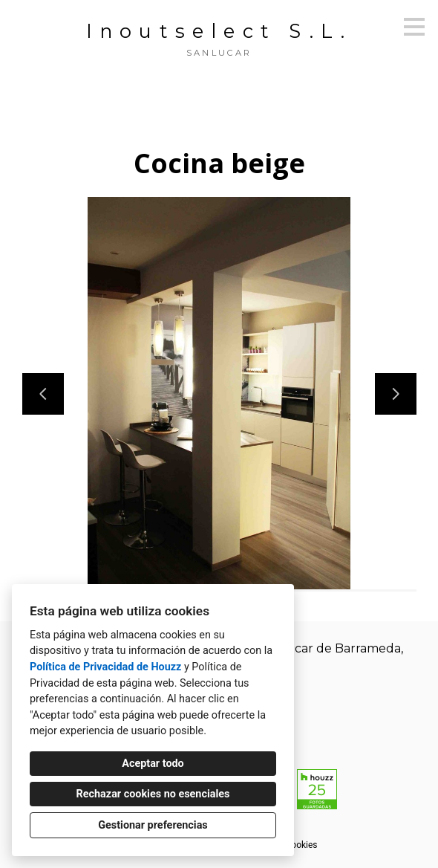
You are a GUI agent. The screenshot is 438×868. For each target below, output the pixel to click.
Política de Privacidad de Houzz (105, 667)
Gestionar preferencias (153, 825)
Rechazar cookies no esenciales (153, 794)
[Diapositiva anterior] (43, 394)
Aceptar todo (153, 764)
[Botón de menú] (414, 27)
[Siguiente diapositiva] (396, 394)
